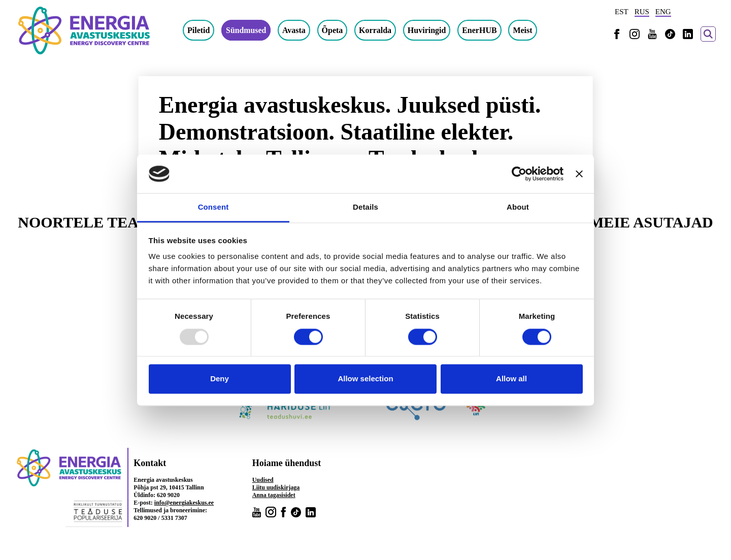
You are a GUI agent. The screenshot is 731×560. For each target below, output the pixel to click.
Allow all (511, 379)
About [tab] (518, 207)
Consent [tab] (213, 207)
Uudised (263, 480)
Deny (220, 379)
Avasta (294, 30)
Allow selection (365, 379)
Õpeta (333, 30)
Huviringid (427, 30)
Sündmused (246, 30)
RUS (642, 12)
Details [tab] (365, 207)
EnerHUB (480, 30)
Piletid (198, 30)
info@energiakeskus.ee (184, 503)
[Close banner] (579, 174)
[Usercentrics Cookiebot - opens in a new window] (519, 174)
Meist (523, 30)
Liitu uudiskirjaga (276, 487)
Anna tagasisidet (274, 495)
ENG (663, 12)
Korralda (376, 30)
